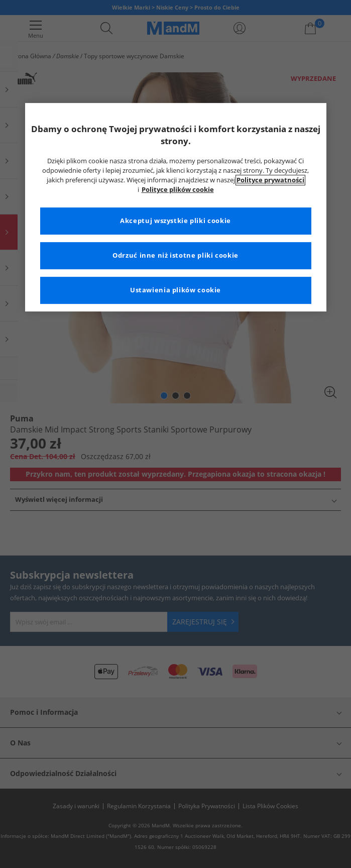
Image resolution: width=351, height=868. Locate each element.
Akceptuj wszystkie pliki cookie (176, 221)
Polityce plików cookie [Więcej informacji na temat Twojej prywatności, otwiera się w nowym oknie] (178, 190)
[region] (176, 207)
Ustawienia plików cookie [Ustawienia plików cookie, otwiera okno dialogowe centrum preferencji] (176, 290)
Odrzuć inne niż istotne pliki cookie (176, 255)
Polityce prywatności (270, 180)
